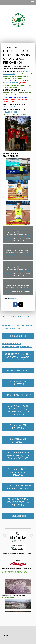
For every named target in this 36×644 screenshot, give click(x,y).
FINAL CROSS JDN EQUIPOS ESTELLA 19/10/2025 (18, 502)
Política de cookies (27, 632)
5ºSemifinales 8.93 (10, 112)
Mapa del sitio (6, 634)
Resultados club (18, 516)
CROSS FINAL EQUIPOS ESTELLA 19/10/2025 (18, 487)
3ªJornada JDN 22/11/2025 (18, 427)
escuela (13, 299)
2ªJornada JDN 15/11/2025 (18, 440)
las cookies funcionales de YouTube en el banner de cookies (18, 237)
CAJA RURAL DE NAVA (13, 572)
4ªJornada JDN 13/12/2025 (18, 383)
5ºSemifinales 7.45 (10, 107)
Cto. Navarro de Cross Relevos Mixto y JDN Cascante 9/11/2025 (18, 455)
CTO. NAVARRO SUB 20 (18, 370)
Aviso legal (5, 632)
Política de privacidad (15, 632)
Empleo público (18, 336)
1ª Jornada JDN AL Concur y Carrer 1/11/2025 (18, 472)
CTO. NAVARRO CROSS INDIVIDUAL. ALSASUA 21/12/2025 (18, 357)
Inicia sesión (5, 640)
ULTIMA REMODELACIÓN (8, 597)
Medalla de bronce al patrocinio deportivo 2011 (17, 569)
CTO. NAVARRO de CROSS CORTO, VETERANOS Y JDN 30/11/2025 (18, 410)
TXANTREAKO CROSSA (18, 395)
